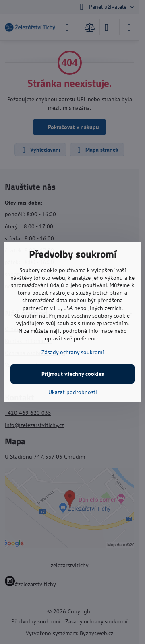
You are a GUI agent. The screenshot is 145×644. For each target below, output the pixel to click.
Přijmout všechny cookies (73, 374)
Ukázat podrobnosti (73, 392)
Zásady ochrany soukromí (73, 352)
